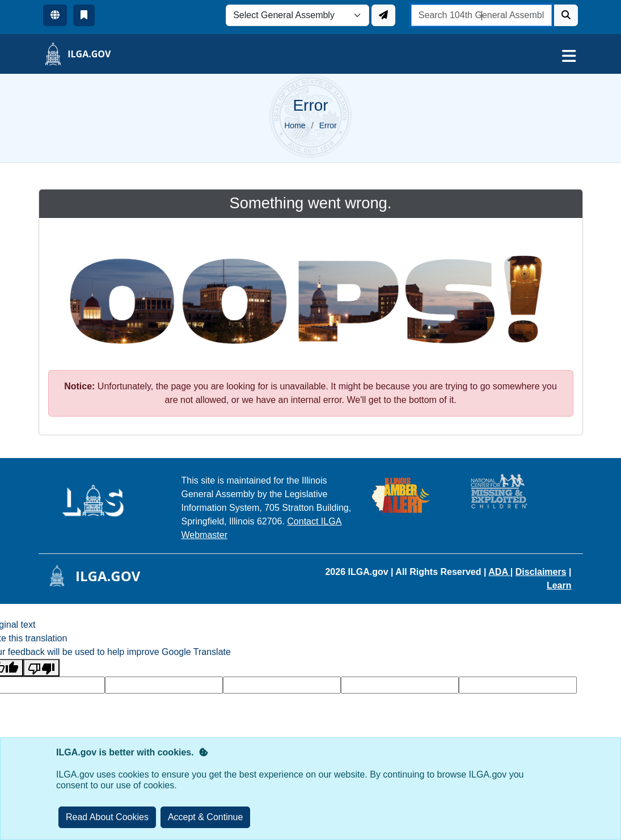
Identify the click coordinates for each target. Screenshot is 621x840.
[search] (482, 15)
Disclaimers (541, 572)
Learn (559, 585)
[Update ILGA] (383, 15)
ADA (499, 572)
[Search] (566, 15)
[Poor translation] (41, 668)
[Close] (206, 817)
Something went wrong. (311, 203)
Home (295, 125)
